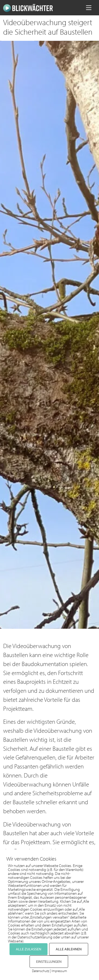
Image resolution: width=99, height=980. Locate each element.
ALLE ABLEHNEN (69, 949)
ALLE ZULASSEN (29, 949)
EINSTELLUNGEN (49, 961)
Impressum (59, 971)
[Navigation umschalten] (89, 8)
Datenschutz (41, 971)
